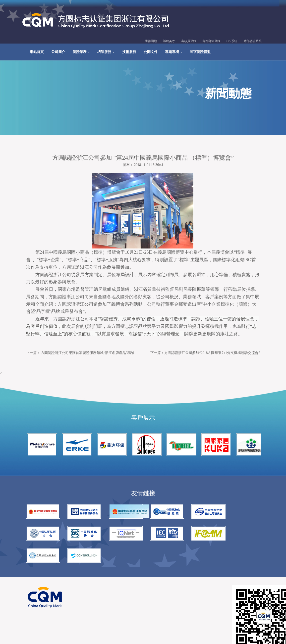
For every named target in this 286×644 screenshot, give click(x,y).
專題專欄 (174, 52)
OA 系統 (232, 42)
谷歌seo (107, 592)
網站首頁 (37, 52)
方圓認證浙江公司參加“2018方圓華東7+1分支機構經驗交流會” (212, 355)
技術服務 (129, 52)
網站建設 (73, 592)
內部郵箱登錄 (211, 42)
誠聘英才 (169, 42)
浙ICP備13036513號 (81, 584)
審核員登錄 (189, 42)
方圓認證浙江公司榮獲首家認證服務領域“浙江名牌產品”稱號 (88, 355)
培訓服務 (106, 52)
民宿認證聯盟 (200, 52)
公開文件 (151, 52)
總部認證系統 (253, 42)
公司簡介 (58, 52)
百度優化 (91, 592)
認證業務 (81, 52)
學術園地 (151, 42)
